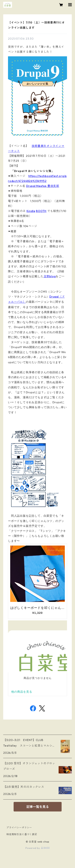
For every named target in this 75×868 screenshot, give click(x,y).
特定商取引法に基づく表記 (22, 834)
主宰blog (50, 276)
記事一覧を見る (38, 807)
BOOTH (41, 211)
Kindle (31, 211)
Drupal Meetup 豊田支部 (43, 186)
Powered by (37, 848)
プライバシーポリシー (19, 827)
